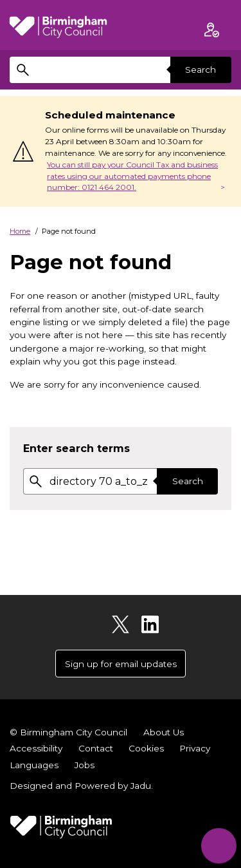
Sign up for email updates (121, 664)
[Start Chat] (219, 846)
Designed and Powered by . (81, 786)
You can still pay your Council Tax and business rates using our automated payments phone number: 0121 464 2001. (132, 176)
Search (201, 70)
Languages (34, 765)
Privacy (195, 748)
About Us (164, 732)
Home (20, 231)
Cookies (146, 748)
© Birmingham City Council (68, 732)
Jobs (85, 765)
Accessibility (36, 748)
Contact (96, 748)
